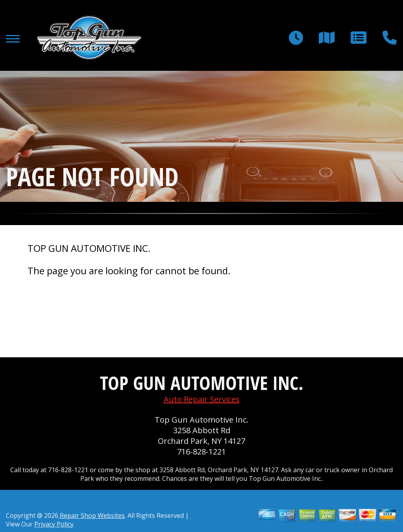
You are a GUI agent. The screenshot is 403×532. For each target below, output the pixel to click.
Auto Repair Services (202, 399)
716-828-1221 (201, 452)
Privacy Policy (54, 524)
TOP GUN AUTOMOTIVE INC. (89, 248)
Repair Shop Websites (92, 515)
